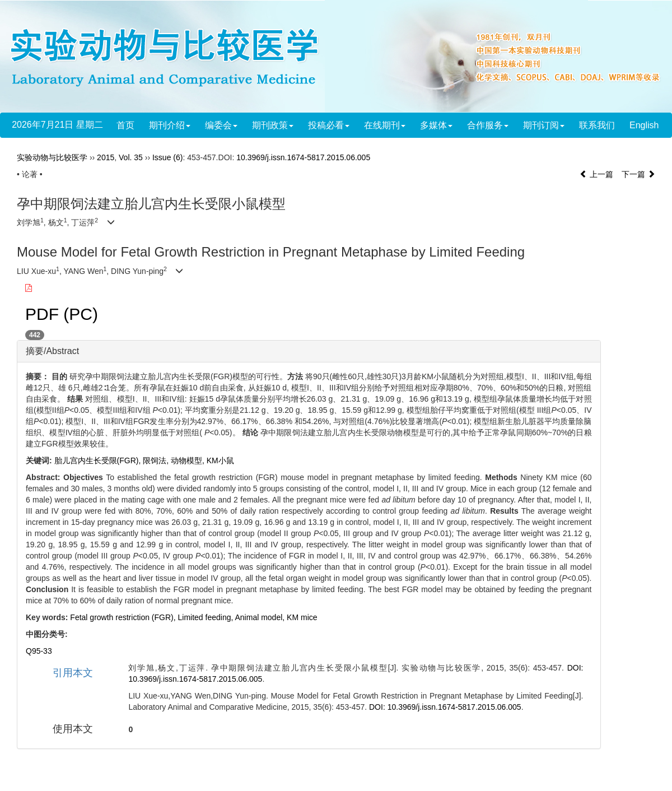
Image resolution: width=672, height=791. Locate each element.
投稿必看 (329, 125)
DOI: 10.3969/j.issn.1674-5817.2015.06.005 (445, 707)
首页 (125, 125)
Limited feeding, (207, 617)
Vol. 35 (131, 157)
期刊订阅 (544, 125)
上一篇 (596, 174)
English (644, 125)
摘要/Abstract (52, 351)
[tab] (309, 351)
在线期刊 (385, 125)
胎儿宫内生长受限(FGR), (99, 460)
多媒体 (436, 125)
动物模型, (189, 460)
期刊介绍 (170, 125)
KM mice (302, 617)
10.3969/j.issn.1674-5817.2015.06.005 (303, 157)
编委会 (221, 125)
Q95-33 (39, 651)
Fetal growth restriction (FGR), (124, 617)
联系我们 (597, 125)
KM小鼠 (220, 460)
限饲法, (157, 460)
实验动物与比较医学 (52, 157)
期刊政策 (273, 125)
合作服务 (488, 125)
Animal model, (261, 617)
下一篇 (638, 174)
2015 (106, 157)
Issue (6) (167, 157)
